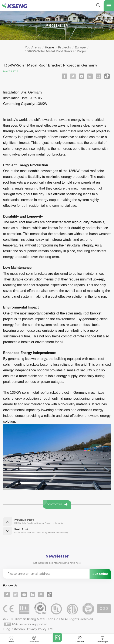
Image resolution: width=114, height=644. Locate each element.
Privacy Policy (37, 629)
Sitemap (19, 629)
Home (49, 47)
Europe (80, 47)
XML (51, 629)
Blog (7, 629)
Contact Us (55, 505)
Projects (64, 47)
